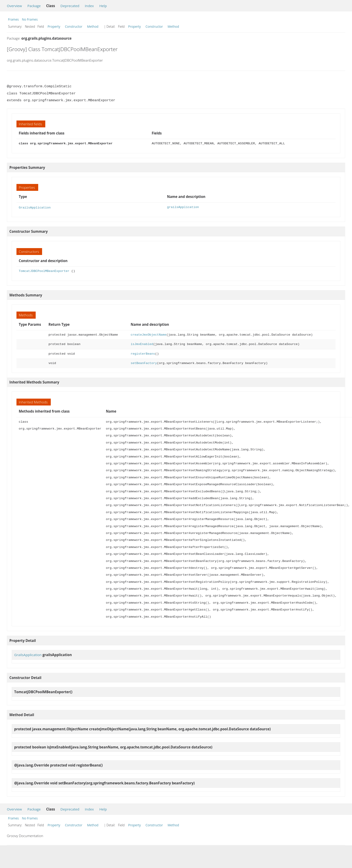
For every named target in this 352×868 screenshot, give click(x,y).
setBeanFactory (144, 363)
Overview (14, 6)
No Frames (30, 19)
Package (34, 6)
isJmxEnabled (142, 344)
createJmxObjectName (148, 334)
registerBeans (143, 353)
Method (93, 26)
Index (89, 6)
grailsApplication (183, 207)
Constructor (74, 26)
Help (103, 6)
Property (54, 26)
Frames (13, 19)
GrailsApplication (35, 207)
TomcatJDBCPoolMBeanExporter (44, 271)
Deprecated (70, 6)
